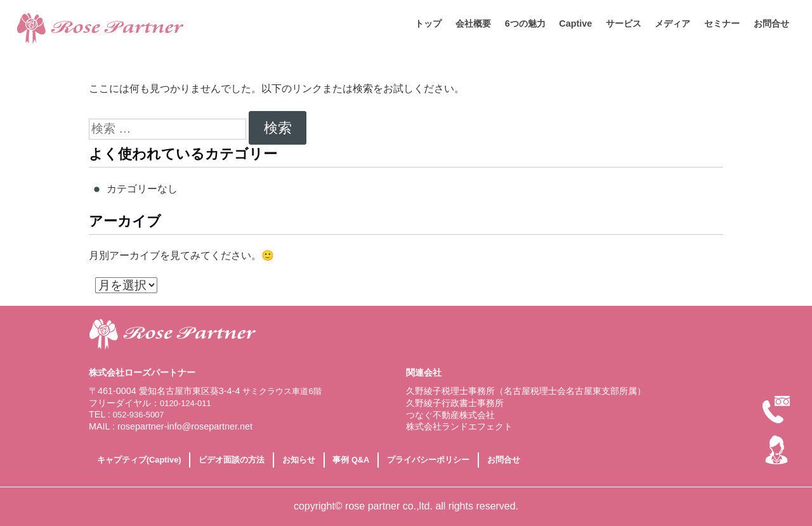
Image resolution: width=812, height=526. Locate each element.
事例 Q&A (351, 460)
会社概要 (473, 23)
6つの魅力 (525, 23)
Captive (575, 23)
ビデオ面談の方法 (232, 460)
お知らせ (299, 460)
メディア (672, 23)
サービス (624, 23)
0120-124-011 (186, 403)
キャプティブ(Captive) (139, 460)
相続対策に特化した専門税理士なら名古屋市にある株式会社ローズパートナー (130, 29)
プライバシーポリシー (428, 460)
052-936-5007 (139, 415)
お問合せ (771, 23)
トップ (428, 23)
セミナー (722, 23)
